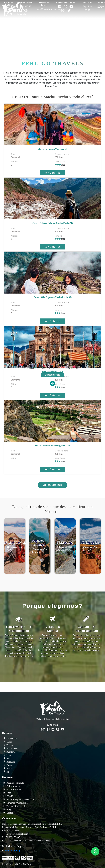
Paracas (10, 765)
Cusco (9, 742)
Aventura (11, 752)
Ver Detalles (52, 173)
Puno (9, 758)
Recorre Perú (12, 749)
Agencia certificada (15, 783)
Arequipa (11, 762)
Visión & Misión (14, 790)
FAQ (9, 793)
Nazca (9, 768)
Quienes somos (13, 786)
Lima (9, 755)
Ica (8, 772)
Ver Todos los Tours (52, 485)
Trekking (11, 745)
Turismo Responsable (16, 806)
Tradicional (12, 739)
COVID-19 (11, 796)
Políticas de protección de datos (21, 799)
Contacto (11, 813)
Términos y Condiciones (17, 803)
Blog (9, 809)
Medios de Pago (13, 850)
